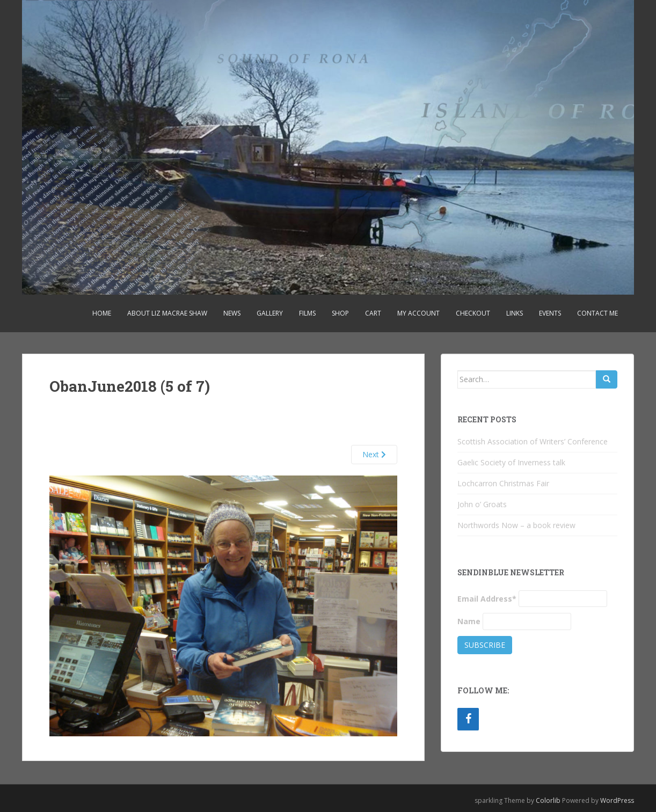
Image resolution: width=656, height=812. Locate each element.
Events (550, 313)
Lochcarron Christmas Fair (503, 483)
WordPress (617, 800)
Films (307, 313)
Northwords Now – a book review (516, 525)
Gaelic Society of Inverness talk (511, 462)
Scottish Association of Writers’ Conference (533, 441)
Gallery (270, 313)
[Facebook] (468, 719)
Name (469, 621)
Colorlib (548, 800)
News (232, 313)
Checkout (473, 313)
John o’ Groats (482, 504)
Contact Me (597, 313)
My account (418, 313)
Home (102, 313)
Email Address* (487, 599)
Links (515, 313)
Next (374, 454)
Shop (340, 313)
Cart (373, 313)
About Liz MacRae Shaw (167, 313)
